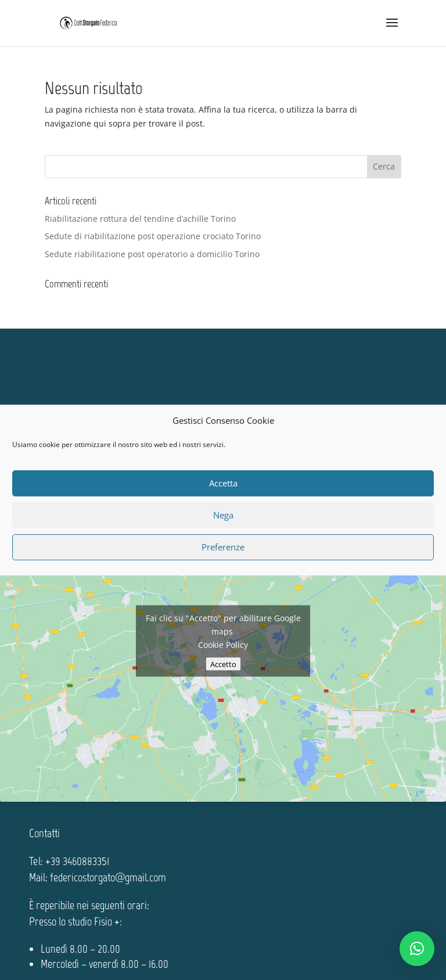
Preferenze (223, 547)
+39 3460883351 (77, 861)
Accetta (223, 483)
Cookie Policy (223, 645)
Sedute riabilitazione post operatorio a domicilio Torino (152, 254)
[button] (417, 949)
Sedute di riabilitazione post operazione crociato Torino (153, 236)
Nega (223, 515)
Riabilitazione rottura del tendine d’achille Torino (140, 219)
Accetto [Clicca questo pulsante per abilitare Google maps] (223, 664)
